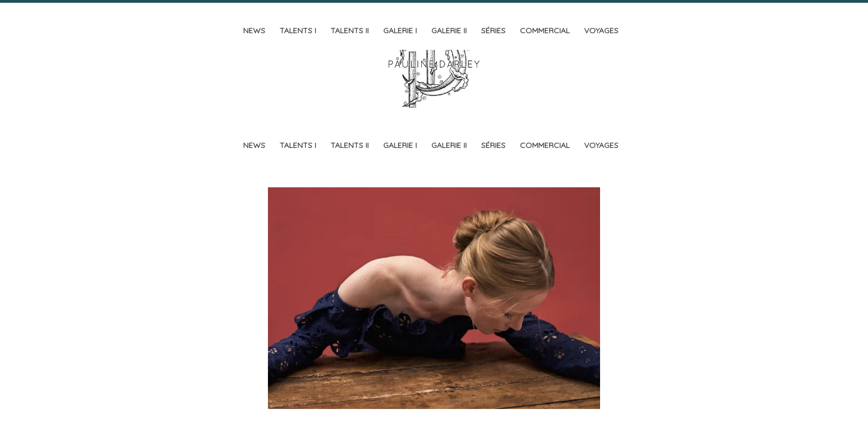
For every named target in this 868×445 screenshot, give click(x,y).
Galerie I (400, 30)
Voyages (601, 30)
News (254, 30)
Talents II (350, 30)
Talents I (298, 30)
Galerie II (449, 30)
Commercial (545, 30)
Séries (493, 30)
